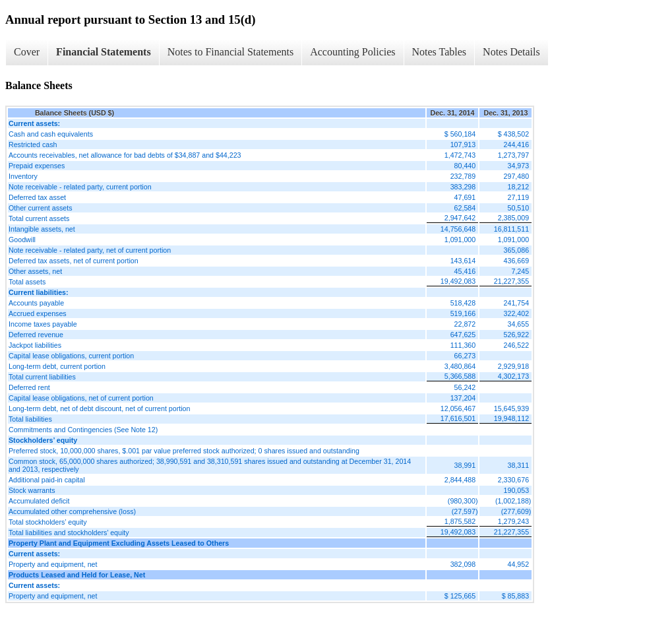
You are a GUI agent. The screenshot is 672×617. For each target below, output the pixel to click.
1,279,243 (513, 521)
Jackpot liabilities (35, 345)
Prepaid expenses (37, 166)
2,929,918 (513, 366)
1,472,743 (460, 155)
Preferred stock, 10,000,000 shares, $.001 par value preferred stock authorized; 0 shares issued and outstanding (184, 451)
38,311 (519, 465)
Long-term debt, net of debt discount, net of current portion (99, 408)
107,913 (463, 145)
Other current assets (41, 208)
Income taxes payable (43, 324)
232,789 (463, 176)
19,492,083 (458, 281)
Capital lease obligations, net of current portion (81, 398)
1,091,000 (460, 240)
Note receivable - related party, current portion (80, 187)
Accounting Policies (352, 52)
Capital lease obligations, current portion (71, 356)
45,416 (465, 271)
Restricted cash (33, 145)
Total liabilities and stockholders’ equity (69, 533)
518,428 (463, 303)
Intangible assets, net (42, 229)
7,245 (520, 271)
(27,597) (465, 511)
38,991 (465, 465)
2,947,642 (460, 218)
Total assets (27, 282)
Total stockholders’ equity (48, 522)
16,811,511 (511, 229)
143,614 (463, 261)
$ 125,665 (460, 596)
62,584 (465, 208)
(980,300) (463, 501)
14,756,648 (458, 229)
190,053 (517, 490)
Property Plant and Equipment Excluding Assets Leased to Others (119, 543)
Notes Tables (440, 52)
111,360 (463, 345)
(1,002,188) (513, 501)
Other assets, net (35, 271)
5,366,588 (460, 376)
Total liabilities (30, 419)
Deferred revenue (36, 335)
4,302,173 (513, 376)
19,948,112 (511, 418)
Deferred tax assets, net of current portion (74, 261)
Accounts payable (36, 303)
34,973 (519, 166)
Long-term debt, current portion (57, 366)
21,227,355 (511, 281)
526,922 (517, 335)
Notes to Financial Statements (231, 52)
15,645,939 (511, 408)
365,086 (517, 250)
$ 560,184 (460, 134)
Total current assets (39, 218)
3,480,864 (460, 366)
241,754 (517, 303)
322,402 (517, 313)
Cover (27, 52)
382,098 (463, 564)
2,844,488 (460, 480)
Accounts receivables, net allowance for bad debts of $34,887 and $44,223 (125, 155)
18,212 (519, 187)
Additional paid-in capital (47, 480)
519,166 (463, 313)
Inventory (23, 176)
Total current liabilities (42, 377)
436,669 (517, 261)
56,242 (465, 387)
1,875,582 (460, 521)
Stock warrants (32, 490)
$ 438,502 (513, 134)
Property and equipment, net (53, 564)
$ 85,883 (515, 596)
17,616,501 (458, 418)
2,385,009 (513, 218)
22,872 (465, 324)
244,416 (517, 145)
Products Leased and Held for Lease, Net (77, 575)
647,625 (463, 335)
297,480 (517, 176)
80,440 (465, 166)
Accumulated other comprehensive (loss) (72, 511)
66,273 (465, 356)
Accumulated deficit (39, 501)
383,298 (463, 187)
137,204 (463, 398)
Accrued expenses (38, 313)
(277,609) (516, 511)
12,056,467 (458, 408)
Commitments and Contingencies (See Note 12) (83, 430)
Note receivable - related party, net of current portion (90, 250)
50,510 (519, 208)
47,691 (465, 197)
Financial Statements (104, 52)
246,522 (517, 345)
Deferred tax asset (37, 197)
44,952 (519, 564)
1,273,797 (513, 155)
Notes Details (511, 52)
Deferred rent (29, 387)
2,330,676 (513, 480)
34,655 (519, 324)
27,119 (519, 197)
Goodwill (22, 240)
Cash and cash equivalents (51, 134)
